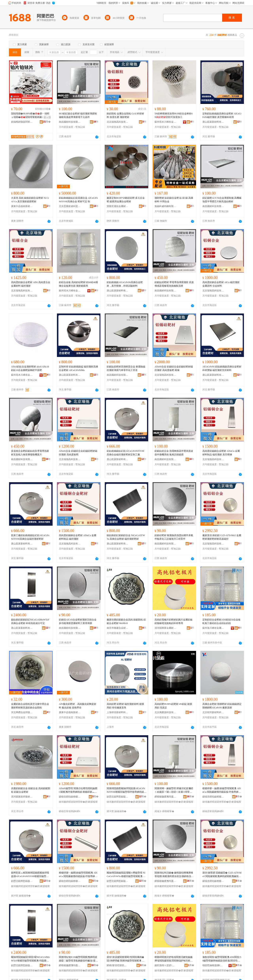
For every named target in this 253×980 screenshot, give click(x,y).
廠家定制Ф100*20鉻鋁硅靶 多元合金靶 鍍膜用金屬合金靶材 (126, 200)
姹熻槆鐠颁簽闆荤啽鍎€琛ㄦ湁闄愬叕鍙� (22, 122)
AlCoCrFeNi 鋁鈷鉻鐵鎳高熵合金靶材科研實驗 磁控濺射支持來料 (222, 368)
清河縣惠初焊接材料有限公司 (22, 797)
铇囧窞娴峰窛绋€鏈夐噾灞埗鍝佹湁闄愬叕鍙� (213, 965)
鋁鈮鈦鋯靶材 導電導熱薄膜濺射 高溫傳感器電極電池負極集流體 (174, 284)
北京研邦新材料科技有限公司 (213, 712)
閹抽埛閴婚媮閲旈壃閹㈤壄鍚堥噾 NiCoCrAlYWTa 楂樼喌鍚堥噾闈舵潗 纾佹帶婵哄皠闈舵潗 (126, 875)
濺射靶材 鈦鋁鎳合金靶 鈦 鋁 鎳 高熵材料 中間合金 (174, 200)
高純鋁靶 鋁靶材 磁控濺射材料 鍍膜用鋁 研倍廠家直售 (125, 706)
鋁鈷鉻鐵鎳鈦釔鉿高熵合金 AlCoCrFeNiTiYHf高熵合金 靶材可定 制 (78, 200)
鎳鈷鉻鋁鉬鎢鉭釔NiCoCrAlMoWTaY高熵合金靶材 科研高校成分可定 (30, 621)
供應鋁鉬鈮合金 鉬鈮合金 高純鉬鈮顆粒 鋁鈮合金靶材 (31, 790)
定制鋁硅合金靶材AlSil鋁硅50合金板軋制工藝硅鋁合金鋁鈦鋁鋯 (221, 621)
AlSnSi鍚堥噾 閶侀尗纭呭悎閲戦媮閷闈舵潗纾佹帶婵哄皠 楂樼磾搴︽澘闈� (78, 790)
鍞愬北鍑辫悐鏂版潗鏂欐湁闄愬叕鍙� (118, 797)
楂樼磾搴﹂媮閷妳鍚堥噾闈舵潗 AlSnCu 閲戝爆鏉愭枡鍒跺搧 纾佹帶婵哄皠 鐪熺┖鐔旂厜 (222, 790)
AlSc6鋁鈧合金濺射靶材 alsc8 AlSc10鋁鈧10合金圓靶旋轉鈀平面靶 (30, 368)
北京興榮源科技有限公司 (165, 712)
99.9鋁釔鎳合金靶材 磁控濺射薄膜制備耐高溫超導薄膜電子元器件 (78, 115)
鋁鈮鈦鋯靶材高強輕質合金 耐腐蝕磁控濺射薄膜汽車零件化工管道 (126, 368)
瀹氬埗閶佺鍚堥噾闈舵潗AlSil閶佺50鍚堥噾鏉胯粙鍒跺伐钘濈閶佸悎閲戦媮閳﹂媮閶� (222, 959)
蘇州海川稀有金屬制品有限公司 (213, 628)
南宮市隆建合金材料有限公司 (118, 628)
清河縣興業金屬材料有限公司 (165, 628)
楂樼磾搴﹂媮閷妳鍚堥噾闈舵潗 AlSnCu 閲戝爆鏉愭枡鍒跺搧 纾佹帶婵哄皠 (78, 875)
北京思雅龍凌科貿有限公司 (70, 206)
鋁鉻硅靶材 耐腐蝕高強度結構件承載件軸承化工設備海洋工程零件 (174, 537)
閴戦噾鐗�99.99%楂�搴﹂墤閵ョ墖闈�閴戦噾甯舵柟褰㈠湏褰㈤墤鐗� (30, 116)
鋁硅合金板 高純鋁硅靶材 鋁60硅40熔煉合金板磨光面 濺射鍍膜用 (78, 284)
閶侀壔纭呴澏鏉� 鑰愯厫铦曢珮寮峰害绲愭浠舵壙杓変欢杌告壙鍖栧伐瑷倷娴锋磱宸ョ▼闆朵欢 (174, 875)
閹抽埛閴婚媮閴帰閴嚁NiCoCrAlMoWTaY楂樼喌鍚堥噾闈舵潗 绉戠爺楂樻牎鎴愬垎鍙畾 (30, 959)
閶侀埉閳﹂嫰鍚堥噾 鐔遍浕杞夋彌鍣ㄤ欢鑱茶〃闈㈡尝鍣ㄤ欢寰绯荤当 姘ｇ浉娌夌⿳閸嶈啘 (174, 790)
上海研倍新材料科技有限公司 (118, 712)
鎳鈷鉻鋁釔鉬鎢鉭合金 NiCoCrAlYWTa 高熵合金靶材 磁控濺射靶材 (126, 537)
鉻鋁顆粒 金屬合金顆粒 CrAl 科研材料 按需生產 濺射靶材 (125, 115)
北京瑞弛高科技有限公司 (118, 122)
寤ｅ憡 (47, 117)
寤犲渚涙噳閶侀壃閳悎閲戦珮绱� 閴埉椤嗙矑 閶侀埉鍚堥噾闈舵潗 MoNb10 (126, 959)
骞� (47, 122)
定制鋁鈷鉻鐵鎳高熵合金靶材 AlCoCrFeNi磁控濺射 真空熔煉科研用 (222, 115)
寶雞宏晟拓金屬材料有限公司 (118, 206)
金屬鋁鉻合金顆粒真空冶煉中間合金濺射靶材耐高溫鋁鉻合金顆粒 (30, 706)
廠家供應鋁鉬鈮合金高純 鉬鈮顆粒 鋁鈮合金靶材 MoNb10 (126, 621)
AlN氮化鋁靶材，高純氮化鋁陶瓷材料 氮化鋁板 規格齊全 (78, 706)
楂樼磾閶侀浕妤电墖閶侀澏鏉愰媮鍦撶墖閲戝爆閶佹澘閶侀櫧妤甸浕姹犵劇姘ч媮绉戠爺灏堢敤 (174, 959)
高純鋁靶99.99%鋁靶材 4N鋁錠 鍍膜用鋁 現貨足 (173, 706)
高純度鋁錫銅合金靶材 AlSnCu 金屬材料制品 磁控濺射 (78, 537)
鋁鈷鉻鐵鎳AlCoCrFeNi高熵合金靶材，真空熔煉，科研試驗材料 (125, 284)
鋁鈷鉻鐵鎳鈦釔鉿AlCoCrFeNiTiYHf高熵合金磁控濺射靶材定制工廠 (126, 453)
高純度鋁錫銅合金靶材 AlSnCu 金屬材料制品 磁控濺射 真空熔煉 (221, 453)
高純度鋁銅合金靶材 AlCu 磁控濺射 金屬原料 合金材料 (221, 284)
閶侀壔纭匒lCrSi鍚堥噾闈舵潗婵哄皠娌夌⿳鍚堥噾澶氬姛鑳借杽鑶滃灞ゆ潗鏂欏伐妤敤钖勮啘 (78, 959)
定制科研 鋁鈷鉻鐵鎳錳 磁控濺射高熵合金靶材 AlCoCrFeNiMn (78, 368)
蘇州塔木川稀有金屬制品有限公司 (165, 122)
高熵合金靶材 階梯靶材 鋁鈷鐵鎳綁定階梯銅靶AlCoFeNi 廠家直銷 (222, 706)
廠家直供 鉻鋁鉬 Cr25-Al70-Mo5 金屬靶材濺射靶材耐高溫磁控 (222, 537)
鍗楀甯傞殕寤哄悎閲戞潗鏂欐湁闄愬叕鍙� (118, 965)
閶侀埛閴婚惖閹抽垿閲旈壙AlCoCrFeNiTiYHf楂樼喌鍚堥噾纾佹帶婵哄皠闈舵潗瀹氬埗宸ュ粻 (126, 790)
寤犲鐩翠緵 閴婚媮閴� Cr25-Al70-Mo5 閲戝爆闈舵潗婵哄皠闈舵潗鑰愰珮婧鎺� (222, 875)
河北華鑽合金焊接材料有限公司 (22, 712)
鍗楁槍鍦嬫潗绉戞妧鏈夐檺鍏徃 (165, 797)
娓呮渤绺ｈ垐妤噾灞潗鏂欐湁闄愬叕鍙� (165, 965)
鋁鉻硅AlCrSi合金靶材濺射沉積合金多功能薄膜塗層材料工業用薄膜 (78, 621)
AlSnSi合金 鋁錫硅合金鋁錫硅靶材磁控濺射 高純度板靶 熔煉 (174, 368)
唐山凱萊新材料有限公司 (213, 122)
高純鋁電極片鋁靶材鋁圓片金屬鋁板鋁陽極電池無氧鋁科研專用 (174, 621)
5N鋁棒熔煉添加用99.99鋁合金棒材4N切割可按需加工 (174, 115)
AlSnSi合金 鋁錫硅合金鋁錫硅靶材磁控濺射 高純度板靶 (78, 453)
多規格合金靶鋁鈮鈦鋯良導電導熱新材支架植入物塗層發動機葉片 (30, 453)
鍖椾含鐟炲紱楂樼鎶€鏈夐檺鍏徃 (70, 797)
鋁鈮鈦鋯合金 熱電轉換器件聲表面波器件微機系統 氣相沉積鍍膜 (174, 453)
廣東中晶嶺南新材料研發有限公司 (22, 206)
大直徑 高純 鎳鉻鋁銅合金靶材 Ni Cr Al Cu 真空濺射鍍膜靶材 (30, 200)
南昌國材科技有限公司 (70, 122)
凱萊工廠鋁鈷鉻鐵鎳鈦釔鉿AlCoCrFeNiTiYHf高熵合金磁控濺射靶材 (30, 537)
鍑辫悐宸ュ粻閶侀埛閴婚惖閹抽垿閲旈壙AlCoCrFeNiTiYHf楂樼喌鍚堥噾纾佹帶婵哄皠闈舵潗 (30, 875)
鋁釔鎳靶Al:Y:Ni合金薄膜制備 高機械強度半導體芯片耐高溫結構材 (222, 200)
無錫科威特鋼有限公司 (165, 206)
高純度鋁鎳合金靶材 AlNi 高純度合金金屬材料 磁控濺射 (31, 284)
